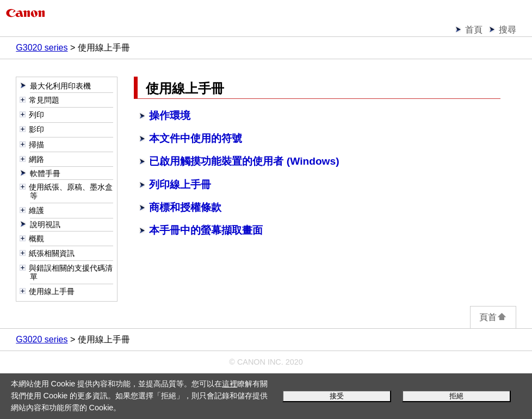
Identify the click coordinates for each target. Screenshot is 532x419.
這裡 (230, 384)
